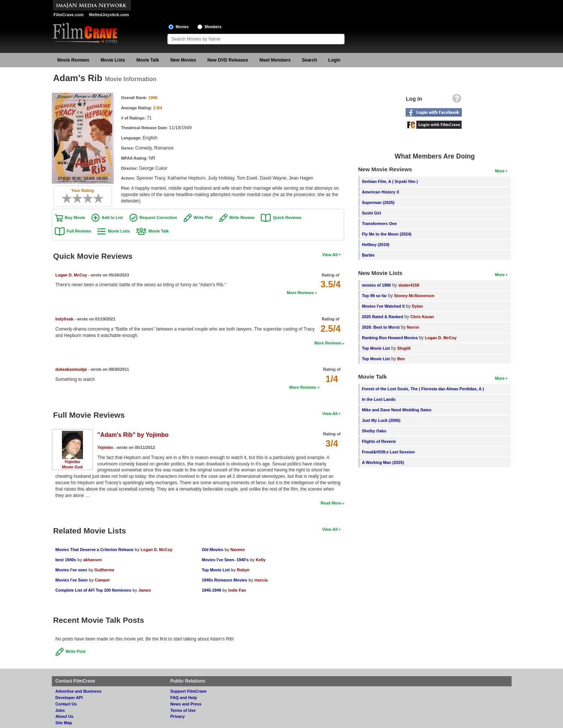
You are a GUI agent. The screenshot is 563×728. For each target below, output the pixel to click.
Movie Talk (148, 60)
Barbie (368, 255)
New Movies (183, 60)
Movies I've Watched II (383, 306)
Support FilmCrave (189, 691)
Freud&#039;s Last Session (388, 452)
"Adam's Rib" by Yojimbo (133, 435)
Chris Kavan (422, 317)
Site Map (64, 723)
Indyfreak (65, 319)
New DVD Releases (228, 60)
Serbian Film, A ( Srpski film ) (390, 181)
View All (330, 255)
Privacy (178, 716)
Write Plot (203, 217)
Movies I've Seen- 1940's (225, 560)
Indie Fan (237, 590)
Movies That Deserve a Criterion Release (95, 550)
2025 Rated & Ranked (382, 317)
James (145, 590)
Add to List (112, 217)
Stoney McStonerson (414, 296)
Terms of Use (183, 710)
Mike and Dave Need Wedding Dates (397, 410)
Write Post (76, 651)
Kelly (261, 560)
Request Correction (158, 217)
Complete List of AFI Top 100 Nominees (93, 590)
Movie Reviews (73, 60)
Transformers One (379, 224)
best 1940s (66, 560)
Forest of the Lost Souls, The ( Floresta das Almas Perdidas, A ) (423, 389)
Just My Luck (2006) (381, 420)
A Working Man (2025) (383, 462)
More (500, 171)
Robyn (243, 570)
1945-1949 (211, 590)
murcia (261, 580)
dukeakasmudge (72, 369)
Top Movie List (216, 570)
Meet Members (275, 60)
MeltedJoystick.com (109, 15)
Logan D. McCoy (72, 275)
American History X (381, 192)
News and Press (186, 704)
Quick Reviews (287, 217)
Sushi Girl (371, 213)
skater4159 (409, 285)
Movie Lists (113, 60)
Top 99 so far (374, 296)
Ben (401, 359)
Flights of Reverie (379, 441)
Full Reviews (79, 231)
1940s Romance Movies (224, 580)
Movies (182, 27)
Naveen (238, 550)
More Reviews (300, 293)
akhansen (93, 560)
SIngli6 (404, 348)
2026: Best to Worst (381, 327)
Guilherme (104, 570)
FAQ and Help (184, 698)
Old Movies (212, 550)
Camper (102, 580)
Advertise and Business (78, 691)
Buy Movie (75, 217)
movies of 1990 (376, 285)
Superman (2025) (378, 202)
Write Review (242, 217)
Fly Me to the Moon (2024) (387, 234)
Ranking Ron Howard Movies (390, 338)
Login (335, 60)
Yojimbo (72, 462)
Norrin (413, 327)
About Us (65, 716)
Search (310, 60)
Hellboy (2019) (376, 245)
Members (213, 27)
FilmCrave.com (69, 15)
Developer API (69, 698)
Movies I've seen (72, 570)
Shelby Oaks (374, 431)
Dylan (417, 306)
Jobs (60, 710)
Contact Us (66, 704)
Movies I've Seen (72, 580)
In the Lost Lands (379, 399)
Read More (331, 503)
